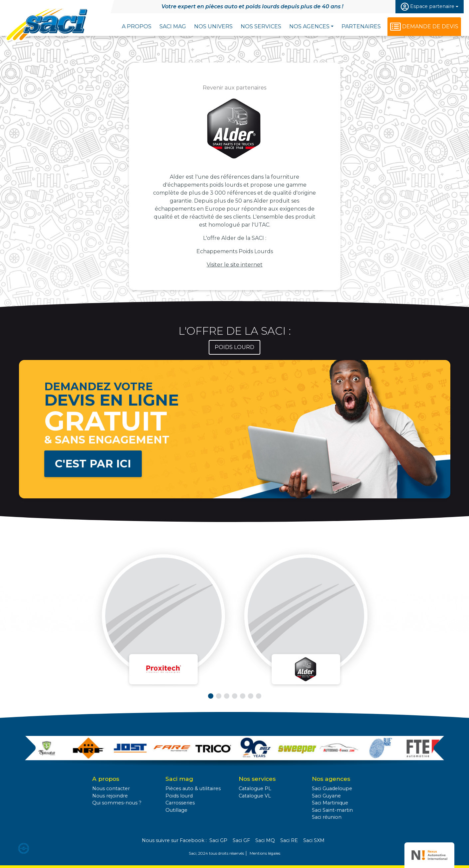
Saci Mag (173, 26)
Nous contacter (111, 788)
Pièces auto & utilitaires (193, 788)
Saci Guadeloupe (332, 788)
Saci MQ (265, 840)
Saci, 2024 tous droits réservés (216, 853)
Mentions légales (265, 853)
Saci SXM (314, 840)
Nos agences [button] (309, 26)
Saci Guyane (326, 796)
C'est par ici (93, 464)
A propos (137, 26)
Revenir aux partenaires (234, 88)
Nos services (261, 26)
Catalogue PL (255, 788)
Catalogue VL (255, 796)
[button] (211, 696)
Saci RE (289, 840)
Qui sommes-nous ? (117, 803)
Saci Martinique (330, 803)
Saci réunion (327, 817)
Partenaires (361, 26)
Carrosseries (180, 803)
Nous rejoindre (110, 796)
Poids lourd (179, 796)
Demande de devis (430, 26)
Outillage (176, 810)
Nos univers (213, 26)
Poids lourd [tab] (234, 347)
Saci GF (241, 840)
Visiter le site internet (235, 265)
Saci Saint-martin (332, 810)
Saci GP (218, 840)
